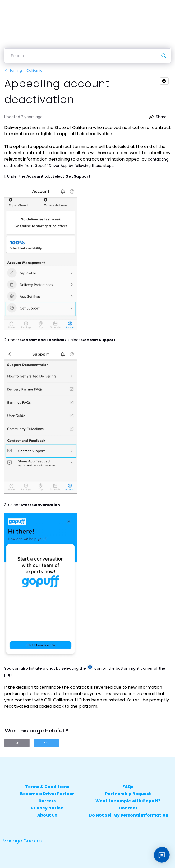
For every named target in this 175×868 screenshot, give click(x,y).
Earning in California (23, 71)
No (17, 743)
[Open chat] (162, 855)
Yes (46, 743)
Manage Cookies (22, 841)
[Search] (164, 56)
